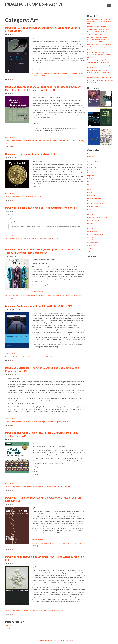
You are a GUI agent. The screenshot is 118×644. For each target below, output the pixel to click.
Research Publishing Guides (96, 234)
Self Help (90, 237)
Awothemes (75, 640)
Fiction (89, 181)
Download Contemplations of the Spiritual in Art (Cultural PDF (39, 306)
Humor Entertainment (94, 198)
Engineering (91, 176)
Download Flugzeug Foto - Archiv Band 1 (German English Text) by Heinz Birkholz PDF (99, 21)
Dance (89, 170)
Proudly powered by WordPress (49, 640)
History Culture (92, 195)
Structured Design (93, 243)
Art (12, 79)
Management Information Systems (98, 218)
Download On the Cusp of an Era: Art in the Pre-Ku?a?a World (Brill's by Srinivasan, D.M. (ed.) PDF (100, 80)
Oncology (90, 223)
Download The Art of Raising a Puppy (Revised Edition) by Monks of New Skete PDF (99, 55)
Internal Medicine (93, 206)
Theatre (90, 248)
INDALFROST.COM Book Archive (34, 4)
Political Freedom (93, 229)
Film (89, 184)
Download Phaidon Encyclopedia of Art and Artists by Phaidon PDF (41, 208)
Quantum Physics (93, 232)
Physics (90, 226)
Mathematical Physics (94, 220)
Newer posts (9, 628)
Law (88, 212)
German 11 (91, 187)
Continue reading (26, 197)
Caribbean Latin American (95, 162)
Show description (38, 70)
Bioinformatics (92, 159)
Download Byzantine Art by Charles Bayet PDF (30, 154)
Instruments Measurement (95, 204)
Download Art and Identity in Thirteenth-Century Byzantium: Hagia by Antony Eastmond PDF (99, 73)
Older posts (9, 625)
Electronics (91, 173)
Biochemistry (91, 156)
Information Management (95, 201)
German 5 (90, 190)
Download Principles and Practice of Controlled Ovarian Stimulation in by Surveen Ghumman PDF (98, 39)
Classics (90, 164)
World (89, 251)
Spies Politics (91, 240)
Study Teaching (92, 245)
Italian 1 (90, 209)
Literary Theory (92, 215)
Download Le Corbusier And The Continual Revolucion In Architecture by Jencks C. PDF (100, 47)
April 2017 (90, 260)
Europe (89, 178)
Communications (92, 167)
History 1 (90, 192)
